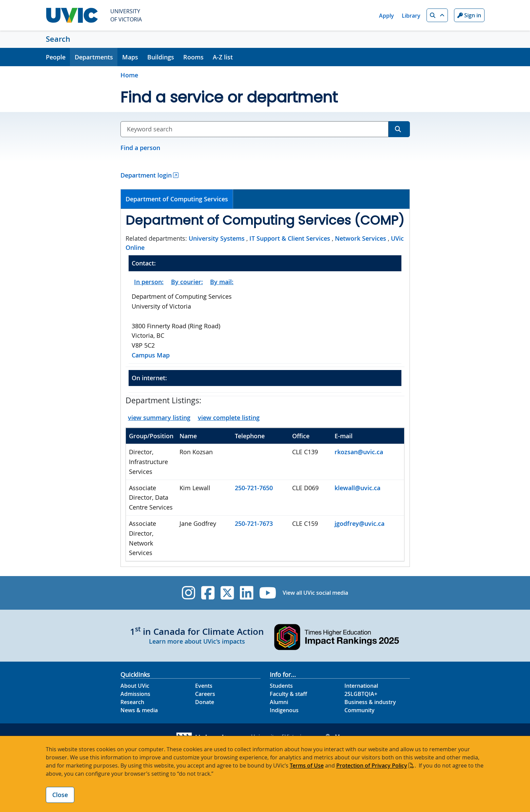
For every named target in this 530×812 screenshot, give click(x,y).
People (56, 57)
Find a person (140, 148)
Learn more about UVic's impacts (197, 641)
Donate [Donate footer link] (205, 702)
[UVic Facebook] (208, 593)
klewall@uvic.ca (357, 488)
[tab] (177, 199)
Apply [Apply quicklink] (386, 16)
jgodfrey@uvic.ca (359, 523)
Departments (94, 57)
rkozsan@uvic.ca (359, 452)
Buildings (161, 57)
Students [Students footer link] (281, 686)
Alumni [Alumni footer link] (279, 702)
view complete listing (229, 418)
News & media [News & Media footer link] (139, 710)
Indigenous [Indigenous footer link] (284, 710)
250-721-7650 (254, 488)
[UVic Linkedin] (247, 593)
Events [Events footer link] (204, 686)
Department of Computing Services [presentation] (177, 199)
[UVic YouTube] (268, 593)
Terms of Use (307, 765)
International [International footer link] (361, 686)
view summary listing (159, 418)
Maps (130, 57)
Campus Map (151, 355)
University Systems (217, 238)
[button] (437, 15)
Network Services (361, 238)
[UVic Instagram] (188, 593)
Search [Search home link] (58, 39)
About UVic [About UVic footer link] (135, 686)
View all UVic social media (315, 593)
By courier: (187, 282)
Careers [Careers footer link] (205, 694)
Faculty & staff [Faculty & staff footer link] (288, 694)
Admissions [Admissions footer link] (135, 694)
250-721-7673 (254, 523)
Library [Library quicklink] (411, 16)
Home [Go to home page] (129, 75)
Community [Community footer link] (359, 710)
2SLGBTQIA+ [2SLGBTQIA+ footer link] (361, 694)
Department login (146, 175)
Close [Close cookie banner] (60, 795)
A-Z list (223, 57)
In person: (149, 282)
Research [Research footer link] (132, 702)
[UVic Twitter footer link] (227, 593)
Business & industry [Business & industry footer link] (370, 702)
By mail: (222, 282)
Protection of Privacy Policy (372, 765)
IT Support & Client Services (290, 238)
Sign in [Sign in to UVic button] (469, 15)
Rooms (193, 57)
